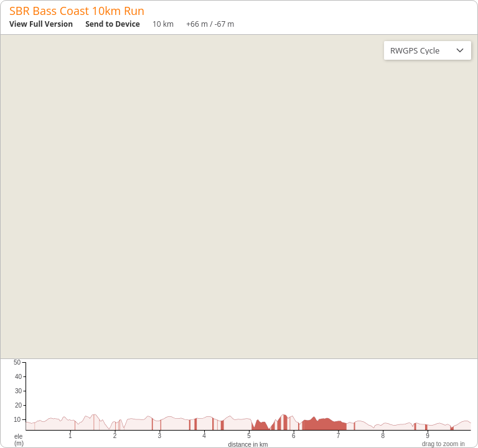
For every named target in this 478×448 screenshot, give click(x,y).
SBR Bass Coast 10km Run (77, 11)
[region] (239, 197)
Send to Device (113, 24)
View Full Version (41, 24)
